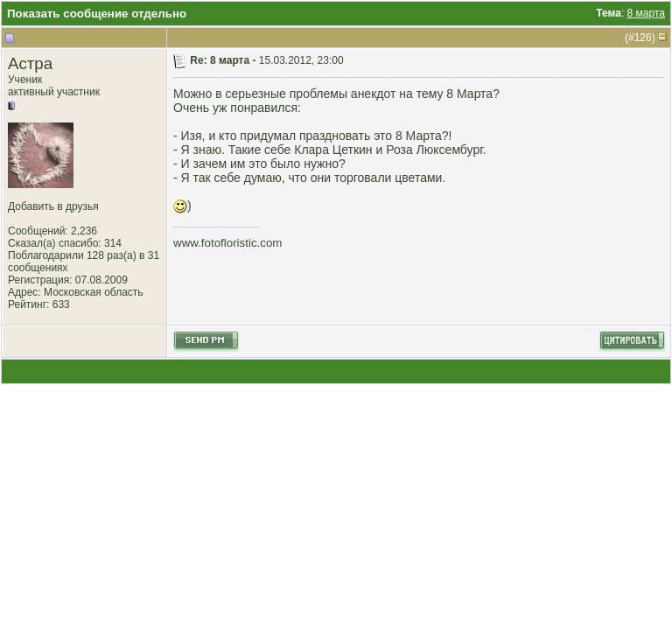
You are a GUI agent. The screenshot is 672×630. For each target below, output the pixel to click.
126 (643, 38)
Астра (30, 63)
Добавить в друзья (53, 206)
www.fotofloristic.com (227, 243)
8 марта (646, 13)
